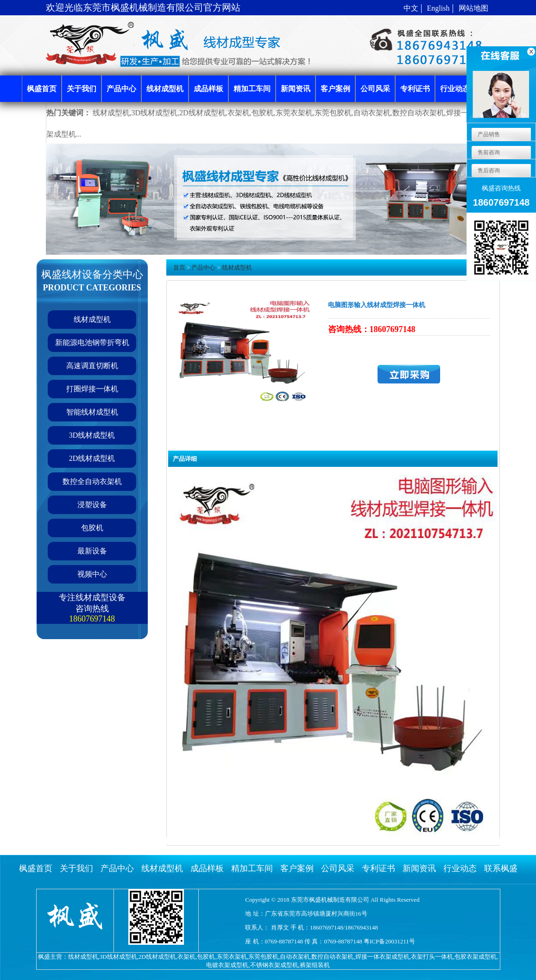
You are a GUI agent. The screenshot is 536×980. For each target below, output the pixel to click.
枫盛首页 (36, 868)
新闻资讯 (419, 868)
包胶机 (92, 528)
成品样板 (207, 868)
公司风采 (338, 868)
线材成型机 (92, 319)
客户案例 (297, 868)
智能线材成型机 (92, 412)
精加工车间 (252, 868)
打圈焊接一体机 (92, 389)
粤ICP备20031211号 (389, 941)
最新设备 (92, 551)
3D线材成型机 (92, 435)
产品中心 (203, 267)
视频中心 (92, 574)
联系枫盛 (501, 868)
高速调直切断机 (92, 366)
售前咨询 (488, 152)
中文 (411, 8)
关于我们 (76, 868)
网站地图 (473, 8)
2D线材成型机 (92, 458)
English (438, 8)
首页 (179, 267)
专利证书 (378, 868)
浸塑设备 (92, 505)
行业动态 (460, 868)
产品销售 (488, 134)
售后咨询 (488, 170)
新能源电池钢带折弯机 (92, 342)
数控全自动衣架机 (92, 481)
